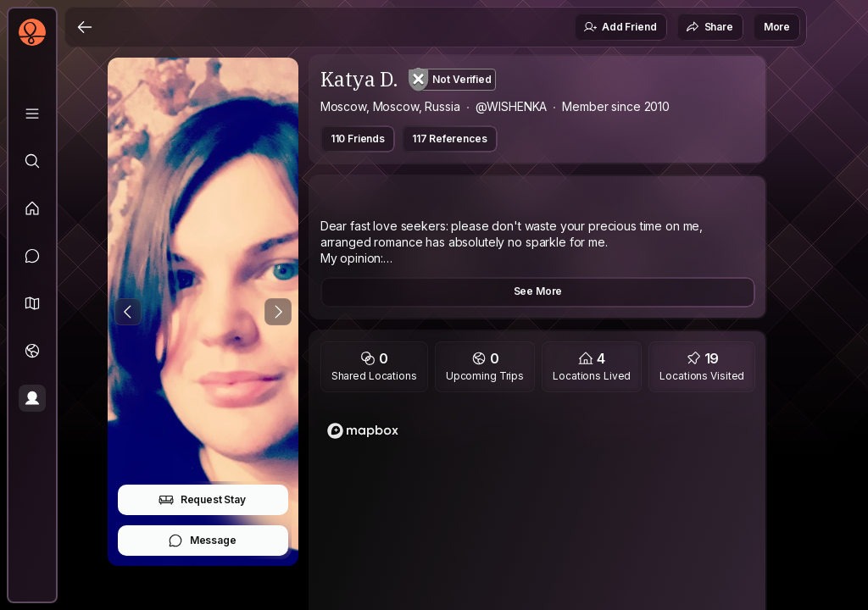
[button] (32, 303)
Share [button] (709, 27)
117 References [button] (450, 139)
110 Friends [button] (358, 139)
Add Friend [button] (620, 27)
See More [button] (538, 291)
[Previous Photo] (128, 312)
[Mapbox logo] (363, 431)
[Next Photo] (278, 312)
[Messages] (32, 256)
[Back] (85, 27)
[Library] (32, 114)
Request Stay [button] (202, 500)
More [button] (777, 27)
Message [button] (202, 541)
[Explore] (32, 161)
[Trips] (32, 351)
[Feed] (32, 208)
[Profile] (32, 398)
